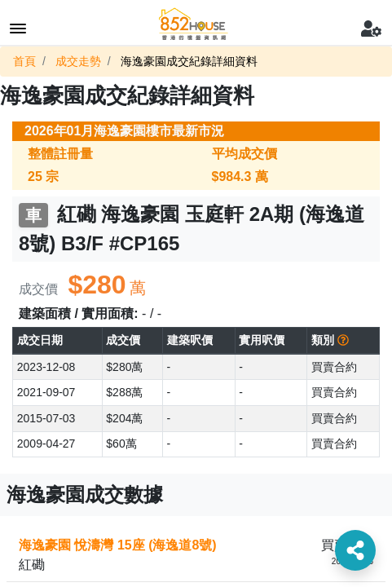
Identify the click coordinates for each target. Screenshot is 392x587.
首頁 (24, 61)
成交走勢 (78, 61)
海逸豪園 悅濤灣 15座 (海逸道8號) (118, 545)
